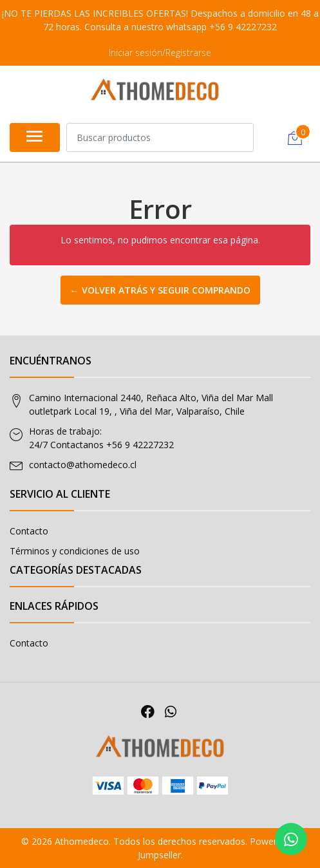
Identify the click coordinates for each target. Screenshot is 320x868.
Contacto (29, 531)
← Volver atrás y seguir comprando (160, 290)
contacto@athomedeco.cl (83, 465)
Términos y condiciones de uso (75, 551)
